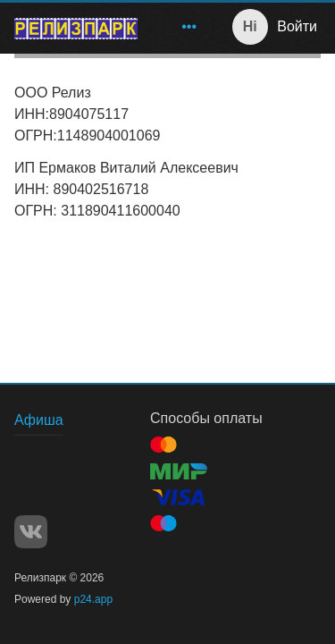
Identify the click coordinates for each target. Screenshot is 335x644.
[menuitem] (189, 27)
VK (31, 532)
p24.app (93, 599)
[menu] (179, 27)
